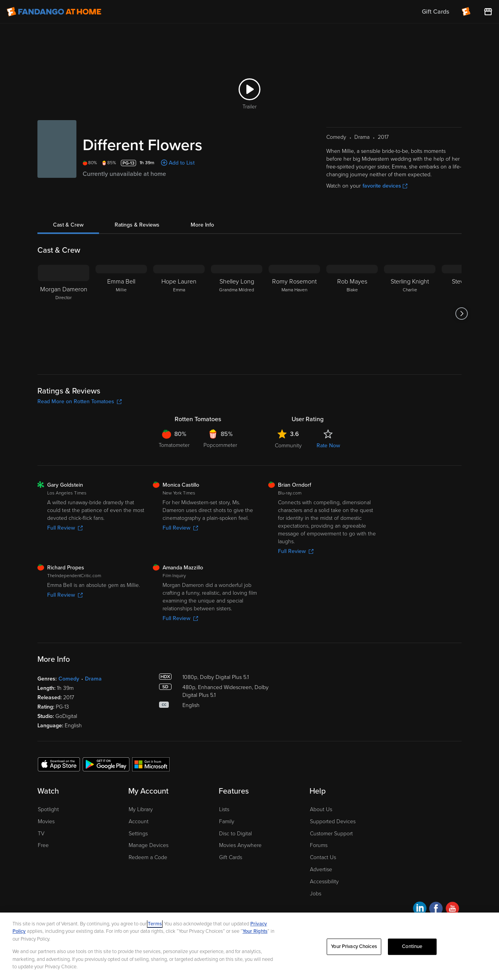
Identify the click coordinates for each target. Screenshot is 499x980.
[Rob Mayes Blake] (352, 314)
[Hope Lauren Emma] (179, 314)
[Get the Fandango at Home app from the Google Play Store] (106, 764)
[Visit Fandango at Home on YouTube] (452, 910)
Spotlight (48, 809)
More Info (202, 225)
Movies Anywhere (240, 845)
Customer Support (331, 834)
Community (288, 446)
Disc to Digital (235, 834)
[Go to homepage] (54, 12)
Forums (319, 845)
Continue (412, 946)
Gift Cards (231, 857)
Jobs (316, 894)
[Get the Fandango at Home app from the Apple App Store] (59, 764)
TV (41, 834)
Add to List (182, 163)
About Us (321, 809)
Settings (138, 834)
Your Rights (255, 931)
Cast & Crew (68, 225)
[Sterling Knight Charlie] (410, 314)
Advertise (321, 869)
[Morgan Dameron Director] (64, 314)
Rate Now (328, 446)
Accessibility (324, 882)
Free (43, 845)
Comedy (69, 679)
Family (227, 821)
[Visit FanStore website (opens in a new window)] (488, 12)
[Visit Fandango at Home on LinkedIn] (420, 910)
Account (139, 821)
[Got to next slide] (461, 314)
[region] (249, 946)
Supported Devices (333, 821)
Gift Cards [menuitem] (435, 12)
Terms (155, 924)
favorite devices (385, 186)
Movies (46, 821)
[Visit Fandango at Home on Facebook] (436, 910)
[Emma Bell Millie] (121, 314)
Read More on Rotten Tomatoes (80, 401)
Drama (93, 679)
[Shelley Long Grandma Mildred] (237, 314)
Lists (224, 809)
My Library (141, 809)
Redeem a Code (148, 857)
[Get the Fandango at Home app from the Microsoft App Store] (151, 764)
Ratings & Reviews (137, 225)
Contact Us (323, 857)
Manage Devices (149, 845)
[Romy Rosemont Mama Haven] (294, 314)
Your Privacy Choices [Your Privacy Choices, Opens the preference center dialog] (354, 946)
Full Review (65, 528)
